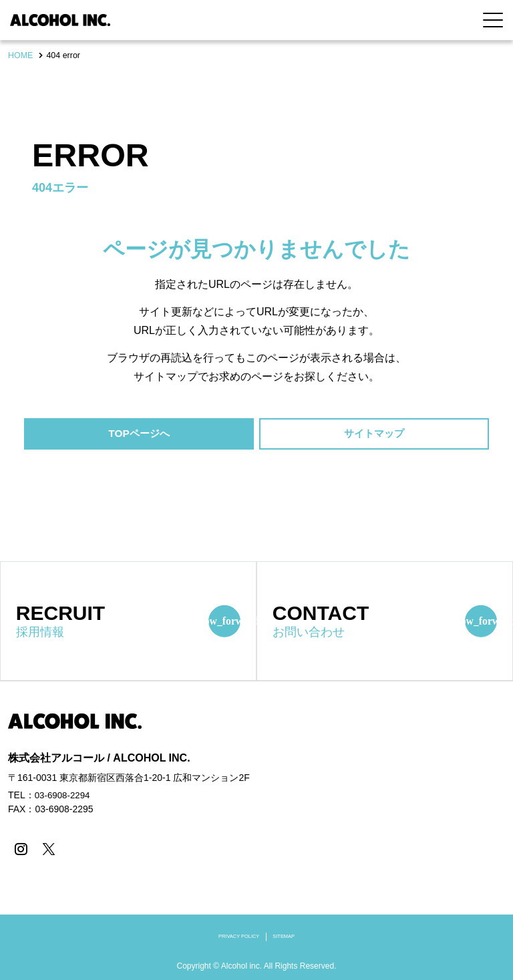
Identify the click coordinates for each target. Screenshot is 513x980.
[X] (46, 849)
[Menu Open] (493, 20)
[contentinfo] (256, 831)
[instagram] (20, 849)
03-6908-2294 (64, 796)
